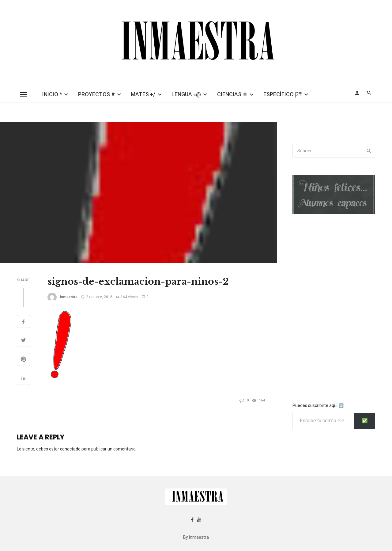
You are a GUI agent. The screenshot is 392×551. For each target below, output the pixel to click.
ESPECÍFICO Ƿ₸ (283, 94)
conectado (70, 449)
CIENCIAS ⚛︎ (232, 94)
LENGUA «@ (186, 94)
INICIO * (52, 94)
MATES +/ (143, 94)
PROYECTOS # (96, 94)
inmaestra (69, 297)
